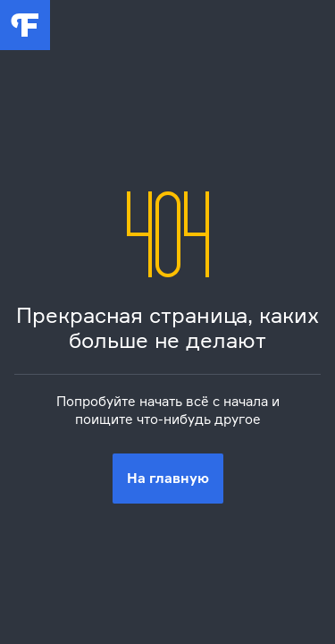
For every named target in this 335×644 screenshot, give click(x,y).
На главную (168, 478)
